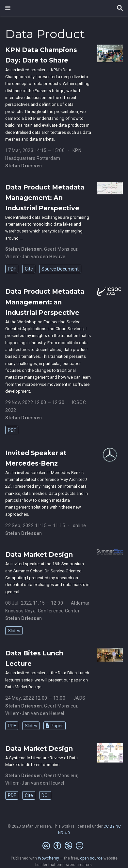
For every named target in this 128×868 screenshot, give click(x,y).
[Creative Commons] (64, 846)
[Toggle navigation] (8, 8)
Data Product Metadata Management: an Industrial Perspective (45, 302)
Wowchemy (48, 858)
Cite (29, 269)
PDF (12, 269)
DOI (45, 795)
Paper (54, 726)
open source (91, 858)
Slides (14, 631)
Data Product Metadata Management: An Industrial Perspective (45, 198)
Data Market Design (39, 554)
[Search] (120, 8)
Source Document (60, 269)
